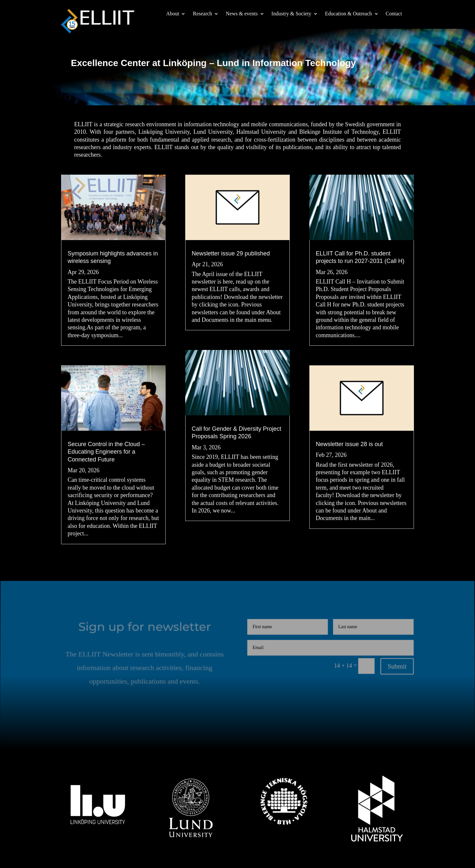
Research (202, 14)
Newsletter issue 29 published (231, 254)
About (172, 14)
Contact (394, 14)
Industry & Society (291, 14)
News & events (242, 14)
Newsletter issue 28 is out (349, 444)
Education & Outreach (349, 14)
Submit (396, 667)
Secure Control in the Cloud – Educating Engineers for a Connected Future (106, 452)
